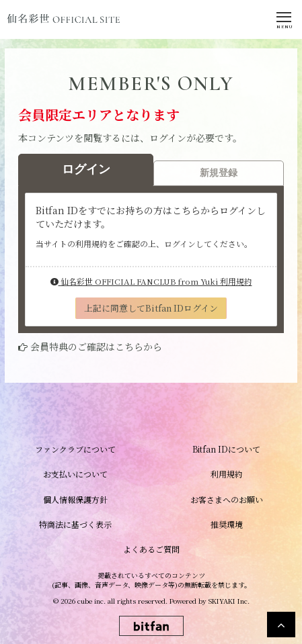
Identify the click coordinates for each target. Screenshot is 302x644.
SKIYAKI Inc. (229, 601)
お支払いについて (75, 474)
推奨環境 (227, 524)
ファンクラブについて (75, 449)
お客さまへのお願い (227, 499)
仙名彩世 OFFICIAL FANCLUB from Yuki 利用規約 (151, 281)
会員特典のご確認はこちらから (96, 347)
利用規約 (227, 474)
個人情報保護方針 (75, 499)
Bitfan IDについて (226, 449)
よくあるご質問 (151, 549)
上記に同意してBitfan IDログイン (151, 308)
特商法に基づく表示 (75, 524)
